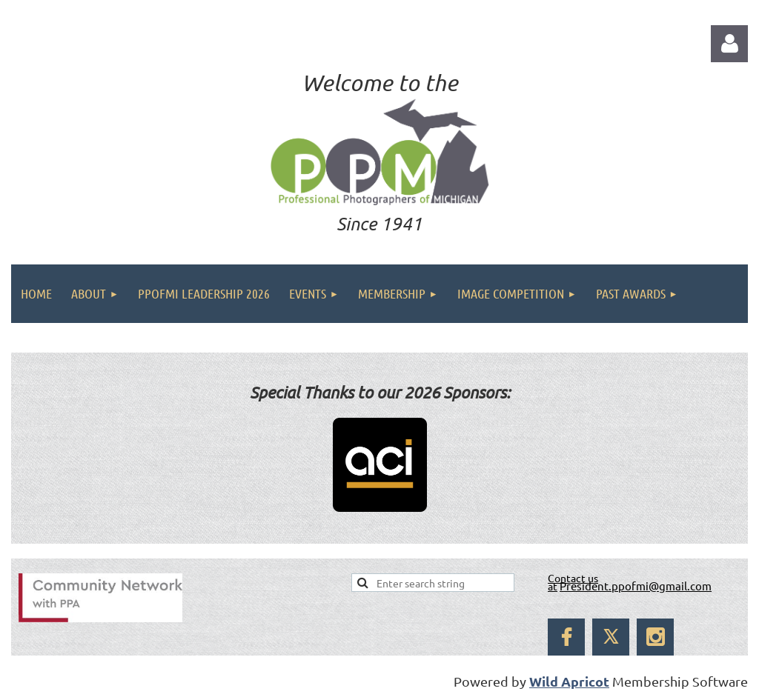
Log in (729, 44)
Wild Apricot (569, 681)
